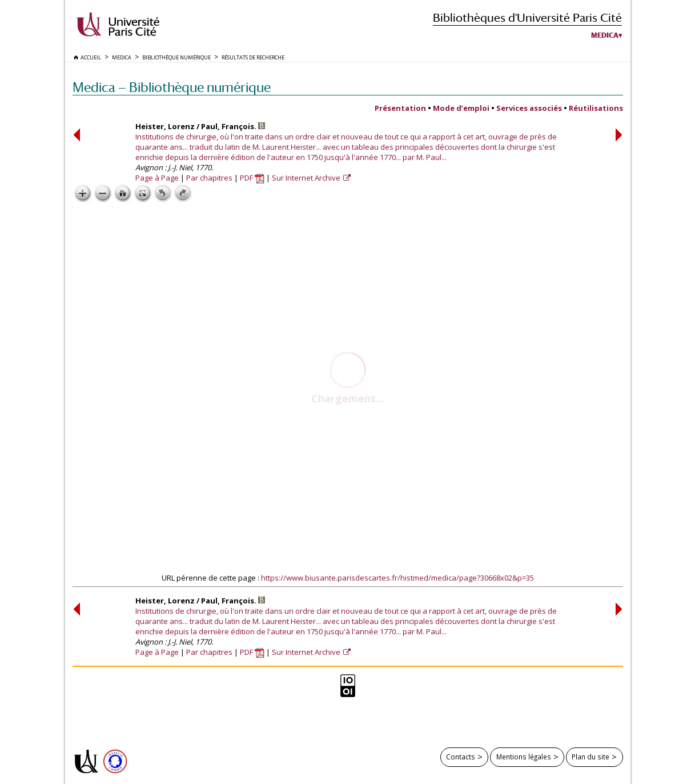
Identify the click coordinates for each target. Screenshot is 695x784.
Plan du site (590, 757)
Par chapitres (209, 178)
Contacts (461, 757)
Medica (605, 35)
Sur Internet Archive (307, 178)
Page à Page (157, 178)
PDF (252, 178)
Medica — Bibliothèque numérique (172, 87)
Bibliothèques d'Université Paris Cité (527, 17)
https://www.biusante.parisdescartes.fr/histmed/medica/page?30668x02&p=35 (397, 578)
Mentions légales (524, 757)
